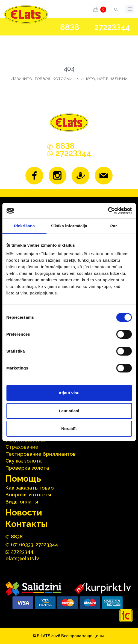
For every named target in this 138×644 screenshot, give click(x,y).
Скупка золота (24, 461)
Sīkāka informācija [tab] (69, 226)
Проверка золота (27, 468)
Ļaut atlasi (69, 411)
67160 (22, 545)
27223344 (47, 545)
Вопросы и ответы (28, 495)
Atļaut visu (69, 393)
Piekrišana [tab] (24, 226)
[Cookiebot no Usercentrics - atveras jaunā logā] (108, 211)
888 (70, 27)
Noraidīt (69, 429)
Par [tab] (114, 226)
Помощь (23, 478)
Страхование (22, 447)
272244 (112, 27)
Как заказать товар (30, 488)
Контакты (27, 524)
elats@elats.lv (22, 558)
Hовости (24, 512)
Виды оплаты (22, 502)
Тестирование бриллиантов (41, 454)
